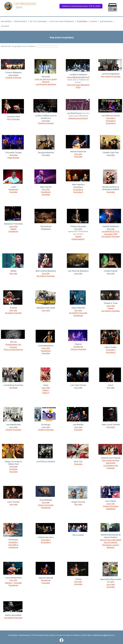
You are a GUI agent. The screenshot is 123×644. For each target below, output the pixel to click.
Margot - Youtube (13, 583)
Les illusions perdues (46, 84)
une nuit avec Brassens (62, 21)
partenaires (106, 21)
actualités (6, 21)
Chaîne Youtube (13, 78)
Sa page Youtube (13, 313)
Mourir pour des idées (111, 540)
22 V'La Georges (38, 21)
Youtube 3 (78, 192)
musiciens (82, 21)
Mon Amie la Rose (111, 460)
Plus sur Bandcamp (13, 349)
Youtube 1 (111, 118)
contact (5, 26)
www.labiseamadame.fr (78, 77)
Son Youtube (13, 119)
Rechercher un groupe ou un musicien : (18, 46)
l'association (21, 21)
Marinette (111, 463)
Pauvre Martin (111, 542)
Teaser (13, 229)
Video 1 (46, 390)
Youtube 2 (111, 121)
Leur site (46, 121)
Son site (78, 154)
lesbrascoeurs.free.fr (78, 118)
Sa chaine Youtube (111, 236)
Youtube (13, 155)
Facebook (13, 189)
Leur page (13, 75)
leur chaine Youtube (111, 76)
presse (94, 21)
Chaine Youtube (78, 349)
